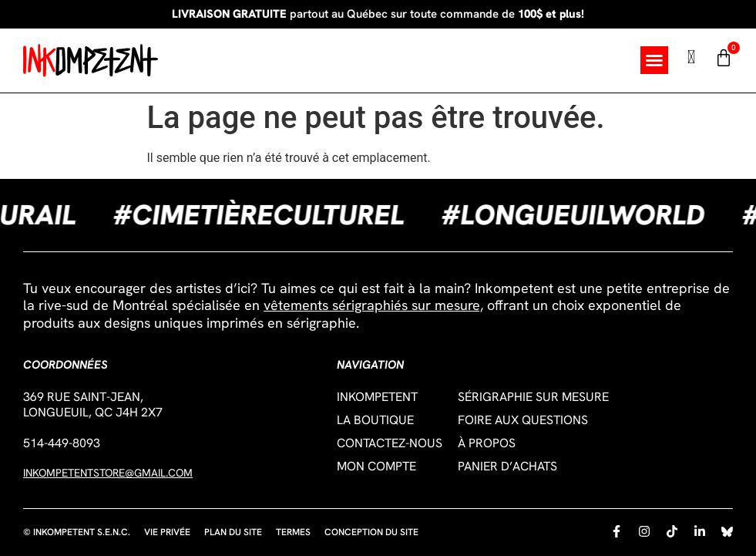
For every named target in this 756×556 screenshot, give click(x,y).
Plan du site (233, 532)
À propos (487, 443)
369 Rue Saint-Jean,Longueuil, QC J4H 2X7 (93, 404)
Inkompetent (377, 397)
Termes (293, 532)
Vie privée (167, 532)
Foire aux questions (523, 420)
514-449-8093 (62, 443)
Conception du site (371, 532)
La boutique (375, 420)
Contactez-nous (390, 443)
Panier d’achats (507, 467)
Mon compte (376, 467)
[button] (654, 60)
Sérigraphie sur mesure (533, 397)
